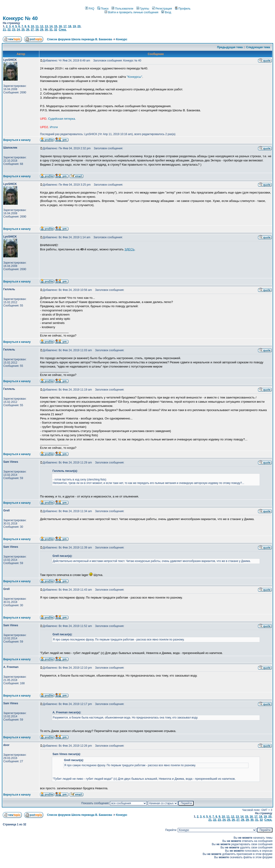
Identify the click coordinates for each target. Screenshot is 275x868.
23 (14, 30)
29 (42, 30)
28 (37, 30)
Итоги (54, 127)
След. (63, 30)
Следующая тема (258, 47)
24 (18, 30)
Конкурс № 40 (20, 18)
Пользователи (122, 9)
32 (55, 30)
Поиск (103, 9)
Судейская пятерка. (62, 119)
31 (51, 30)
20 (79, 26)
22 (9, 30)
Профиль (183, 9)
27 (32, 30)
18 (69, 26)
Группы (143, 9)
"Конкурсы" (134, 77)
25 (23, 30)
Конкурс (122, 39)
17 (65, 26)
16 (60, 26)
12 (42, 26)
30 (46, 30)
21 (4, 30)
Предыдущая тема (230, 47)
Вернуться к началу (17, 140)
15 (55, 26)
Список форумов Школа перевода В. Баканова (79, 39)
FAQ (90, 9)
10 (32, 26)
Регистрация (162, 9)
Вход (166, 12)
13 (46, 26)
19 (74, 26)
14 (51, 26)
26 (28, 30)
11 (37, 26)
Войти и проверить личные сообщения (131, 12)
